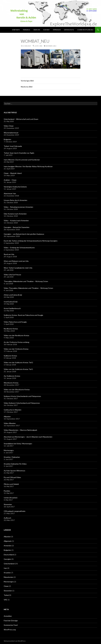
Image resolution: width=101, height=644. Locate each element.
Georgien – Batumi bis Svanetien (17, 227)
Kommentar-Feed (11, 625)
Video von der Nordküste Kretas (16, 335)
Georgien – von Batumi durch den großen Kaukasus (24, 234)
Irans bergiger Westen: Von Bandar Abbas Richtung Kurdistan (28, 166)
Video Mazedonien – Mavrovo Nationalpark (20, 430)
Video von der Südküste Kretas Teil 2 (18, 362)
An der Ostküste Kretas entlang (16, 342)
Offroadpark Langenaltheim (15, 511)
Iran (5, 568)
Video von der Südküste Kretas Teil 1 (18, 369)
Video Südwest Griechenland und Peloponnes (22, 403)
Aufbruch (7, 518)
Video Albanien (10, 423)
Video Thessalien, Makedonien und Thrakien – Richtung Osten (28, 288)
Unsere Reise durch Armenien (15, 200)
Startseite (16, 30)
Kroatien (7, 573)
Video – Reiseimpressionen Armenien (18, 207)
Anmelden (8, 616)
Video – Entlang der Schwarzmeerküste (19, 248)
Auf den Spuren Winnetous (14, 471)
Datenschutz (69, 30)
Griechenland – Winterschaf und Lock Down (21, 119)
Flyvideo (7, 491)
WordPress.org (10, 630)
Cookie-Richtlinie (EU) (85, 30)
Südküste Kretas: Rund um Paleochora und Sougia (23, 315)
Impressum (57, 30)
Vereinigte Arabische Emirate (15, 187)
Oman (6, 586)
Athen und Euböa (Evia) (13, 295)
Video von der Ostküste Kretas (16, 349)
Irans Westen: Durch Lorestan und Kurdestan (22, 160)
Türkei (6, 595)
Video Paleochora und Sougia (15, 322)
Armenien (8, 546)
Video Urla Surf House (12, 275)
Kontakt (46, 30)
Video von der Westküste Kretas (17, 389)
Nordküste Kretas (11, 329)
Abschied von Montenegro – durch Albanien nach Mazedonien (28, 437)
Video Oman (9, 126)
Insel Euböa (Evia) (11, 302)
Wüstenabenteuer (11, 133)
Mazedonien (9, 577)
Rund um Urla (9, 254)
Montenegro (9, 450)
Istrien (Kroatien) (11, 498)
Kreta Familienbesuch (12, 308)
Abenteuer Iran (10, 193)
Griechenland (9, 564)
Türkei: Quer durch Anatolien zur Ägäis (19, 153)
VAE (5, 600)
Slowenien (8, 504)
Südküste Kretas (10, 356)
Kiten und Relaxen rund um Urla (16, 261)
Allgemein (8, 541)
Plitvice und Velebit (11, 484)
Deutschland (9, 555)
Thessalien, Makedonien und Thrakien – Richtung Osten (26, 281)
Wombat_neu (51, 46)
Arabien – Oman (10, 180)
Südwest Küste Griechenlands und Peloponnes (22, 396)
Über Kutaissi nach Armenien (15, 214)
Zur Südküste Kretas (12, 376)
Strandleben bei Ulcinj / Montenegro (18, 444)
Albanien (7, 417)
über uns (37, 30)
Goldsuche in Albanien (13, 410)
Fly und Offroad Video (12, 477)
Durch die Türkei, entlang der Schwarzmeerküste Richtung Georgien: (31, 241)
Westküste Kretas (11, 383)
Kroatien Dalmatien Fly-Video (15, 464)
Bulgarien (7, 139)
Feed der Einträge (11, 621)
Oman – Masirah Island (13, 173)
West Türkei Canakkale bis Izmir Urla (18, 268)
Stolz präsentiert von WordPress (15, 641)
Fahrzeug (27, 30)
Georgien (7, 559)
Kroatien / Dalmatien (12, 457)
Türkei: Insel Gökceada (13, 146)
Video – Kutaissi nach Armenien (16, 220)
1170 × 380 (38, 46)
